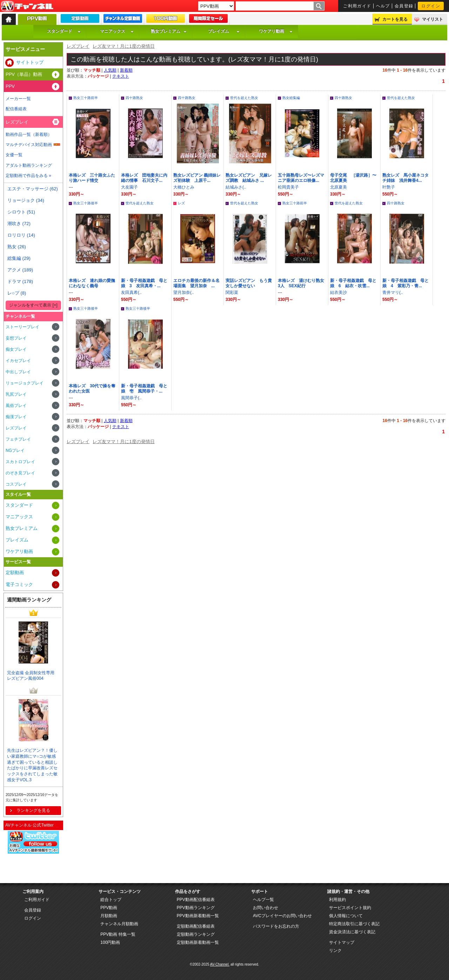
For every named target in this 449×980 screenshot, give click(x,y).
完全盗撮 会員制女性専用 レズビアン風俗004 (31, 676)
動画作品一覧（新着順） (29, 134)
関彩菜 (232, 292)
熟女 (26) (17, 247)
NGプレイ (15, 450)
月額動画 (109, 916)
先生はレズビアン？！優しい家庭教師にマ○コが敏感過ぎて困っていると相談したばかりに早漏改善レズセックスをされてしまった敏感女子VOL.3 (32, 765)
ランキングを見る (33, 810)
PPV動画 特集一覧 (118, 934)
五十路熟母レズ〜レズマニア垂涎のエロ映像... (301, 178)
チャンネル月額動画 (119, 924)
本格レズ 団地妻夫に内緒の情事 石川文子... (144, 178)
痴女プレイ (16, 349)
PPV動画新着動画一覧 (198, 916)
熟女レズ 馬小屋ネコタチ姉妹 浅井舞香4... (406, 178)
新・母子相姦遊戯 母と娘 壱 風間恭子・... (144, 389)
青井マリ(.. (393, 292)
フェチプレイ (18, 439)
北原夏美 (339, 187)
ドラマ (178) (20, 281)
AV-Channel (27, 6)
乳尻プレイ (16, 394)
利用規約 (337, 900)
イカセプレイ (18, 361)
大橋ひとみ (184, 187)
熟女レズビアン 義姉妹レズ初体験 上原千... (197, 178)
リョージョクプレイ (25, 383)
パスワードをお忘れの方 (276, 926)
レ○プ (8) (17, 293)
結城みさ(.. (236, 187)
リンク (335, 951)
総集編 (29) (19, 258)
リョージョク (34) (26, 200)
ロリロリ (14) (21, 235)
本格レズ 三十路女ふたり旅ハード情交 (92, 178)
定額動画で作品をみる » (28, 176)
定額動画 (15, 573)
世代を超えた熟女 (244, 98)
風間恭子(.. (131, 398)
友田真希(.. (131, 292)
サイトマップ (342, 942)
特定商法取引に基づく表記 (354, 924)
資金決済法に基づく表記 (352, 932)
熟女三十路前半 (86, 98)
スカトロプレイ (20, 462)
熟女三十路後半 (86, 203)
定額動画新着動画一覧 (198, 942)
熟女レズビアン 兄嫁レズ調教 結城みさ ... (249, 178)
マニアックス (117, 31)
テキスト (121, 76)
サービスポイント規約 (350, 908)
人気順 (110, 70)
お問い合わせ (266, 908)
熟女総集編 (291, 98)
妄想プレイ (16, 338)
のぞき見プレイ (20, 473)
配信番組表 (16, 109)
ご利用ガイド (357, 6)
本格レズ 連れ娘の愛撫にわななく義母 (92, 283)
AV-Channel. (220, 964)
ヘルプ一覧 (263, 900)
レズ (181, 203)
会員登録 (404, 6)
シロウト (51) (21, 212)
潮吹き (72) (19, 223)
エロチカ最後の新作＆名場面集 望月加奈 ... (196, 283)
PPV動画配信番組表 (196, 900)
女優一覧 (14, 155)
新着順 (126, 70)
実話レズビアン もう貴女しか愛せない (249, 283)
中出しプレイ (18, 372)
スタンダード (64, 31)
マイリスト (433, 19)
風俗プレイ (16, 406)
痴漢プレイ (16, 417)
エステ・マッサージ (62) (33, 189)
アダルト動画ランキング (29, 165)
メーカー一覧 (18, 99)
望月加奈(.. (184, 292)
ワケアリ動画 (276, 31)
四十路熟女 (134, 98)
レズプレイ (78, 46)
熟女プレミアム (169, 31)
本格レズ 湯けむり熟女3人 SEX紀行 (301, 283)
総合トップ (111, 900)
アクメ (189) (20, 270)
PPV (10, 86)
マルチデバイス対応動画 (29, 145)
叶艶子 (389, 187)
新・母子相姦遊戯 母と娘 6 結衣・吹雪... (353, 283)
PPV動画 (109, 908)
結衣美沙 (339, 292)
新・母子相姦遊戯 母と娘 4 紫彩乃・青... (406, 283)
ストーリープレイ (22, 327)
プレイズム (224, 31)
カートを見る (395, 19)
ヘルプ (383, 6)
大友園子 (129, 187)
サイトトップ (30, 62)
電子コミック (19, 584)
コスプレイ (16, 484)
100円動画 (110, 942)
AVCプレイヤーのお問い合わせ (282, 916)
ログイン (431, 6)
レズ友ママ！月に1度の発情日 (123, 46)
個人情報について (346, 916)
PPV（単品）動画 (24, 74)
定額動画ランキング (196, 934)
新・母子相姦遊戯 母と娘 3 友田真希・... (144, 283)
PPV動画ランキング (196, 908)
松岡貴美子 (288, 187)
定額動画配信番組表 (196, 926)
